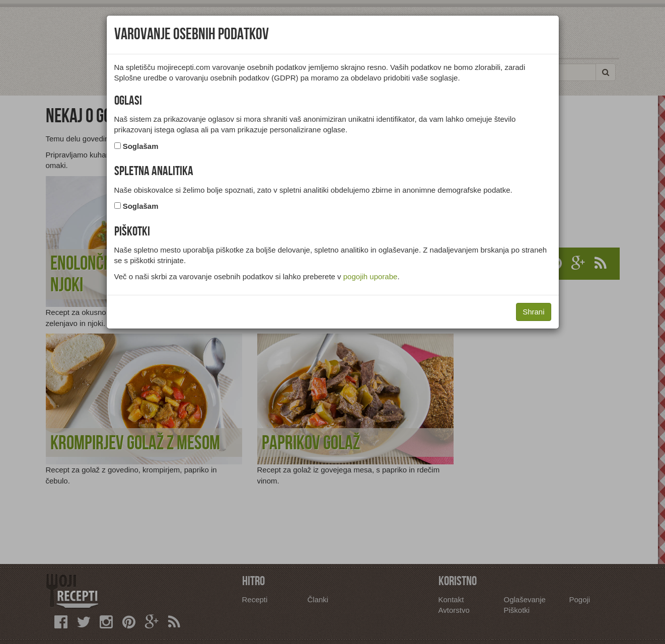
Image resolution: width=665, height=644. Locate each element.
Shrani (533, 312)
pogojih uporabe (371, 276)
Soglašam (141, 146)
